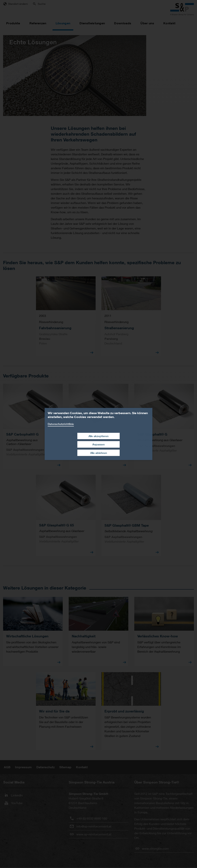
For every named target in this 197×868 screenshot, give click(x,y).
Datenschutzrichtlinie (61, 424)
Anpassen (98, 444)
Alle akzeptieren (98, 436)
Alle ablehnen (99, 453)
